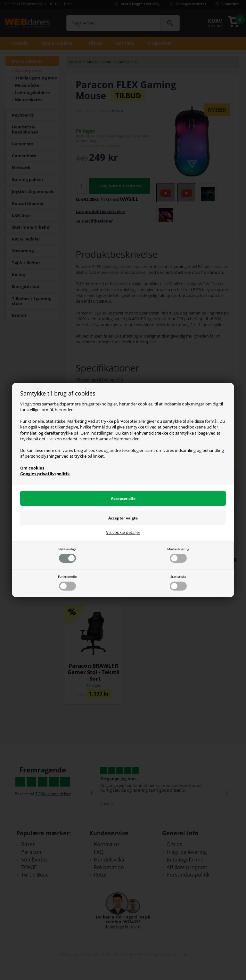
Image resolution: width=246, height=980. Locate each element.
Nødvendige (67, 555)
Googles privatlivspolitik (45, 474)
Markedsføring (178, 555)
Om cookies (32, 468)
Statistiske (178, 582)
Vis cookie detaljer (123, 533)
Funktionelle (67, 582)
